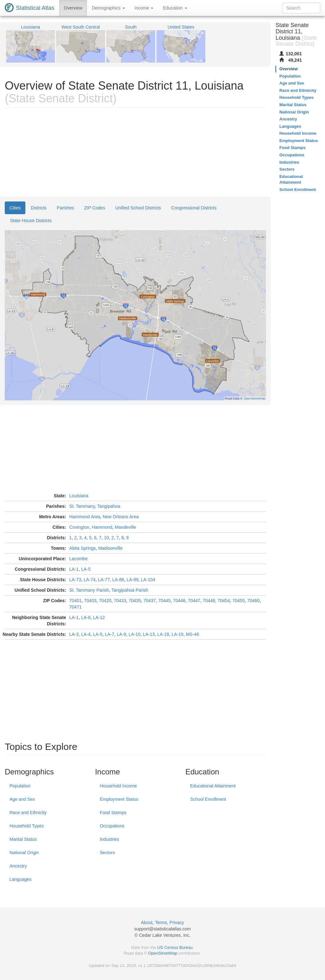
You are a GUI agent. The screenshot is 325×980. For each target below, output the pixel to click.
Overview (73, 8)
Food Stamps (113, 813)
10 (106, 538)
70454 (224, 601)
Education (175, 8)
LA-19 (178, 634)
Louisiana (79, 496)
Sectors (107, 853)
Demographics (108, 8)
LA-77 (104, 580)
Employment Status (119, 799)
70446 (179, 601)
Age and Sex (22, 799)
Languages (20, 879)
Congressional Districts (194, 208)
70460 (253, 601)
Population (20, 786)
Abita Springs (82, 548)
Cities (15, 208)
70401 (75, 601)
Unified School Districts (138, 208)
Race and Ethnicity (28, 813)
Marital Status (23, 839)
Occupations (112, 826)
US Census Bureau (175, 947)
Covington (79, 527)
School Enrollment (208, 799)
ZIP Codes (95, 208)
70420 (105, 601)
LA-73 (75, 580)
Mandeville (126, 527)
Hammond (102, 527)
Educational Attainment (213, 786)
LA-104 (148, 580)
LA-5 (86, 569)
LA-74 (89, 580)
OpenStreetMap (163, 953)
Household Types (27, 826)
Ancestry (18, 866)
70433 (120, 601)
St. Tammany (82, 506)
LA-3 (74, 634)
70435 (135, 601)
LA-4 (86, 634)
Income (144, 8)
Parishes (65, 208)
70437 (150, 601)
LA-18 (163, 634)
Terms (161, 922)
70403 (90, 601)
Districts (39, 208)
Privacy (177, 922)
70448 (209, 601)
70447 (194, 601)
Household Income (118, 786)
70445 (165, 601)
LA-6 (86, 617)
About (147, 922)
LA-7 (109, 634)
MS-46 (192, 634)
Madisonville (110, 548)
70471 (75, 607)
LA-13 (149, 634)
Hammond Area (85, 517)
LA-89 (133, 580)
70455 (239, 601)
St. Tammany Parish (89, 590)
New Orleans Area (121, 517)
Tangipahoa (109, 506)
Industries (109, 839)
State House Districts (31, 221)
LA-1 (74, 569)
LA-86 (118, 580)
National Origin (24, 853)
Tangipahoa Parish (130, 590)
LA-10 (134, 634)
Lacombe (78, 559)
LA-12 (99, 617)
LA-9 (122, 634)
